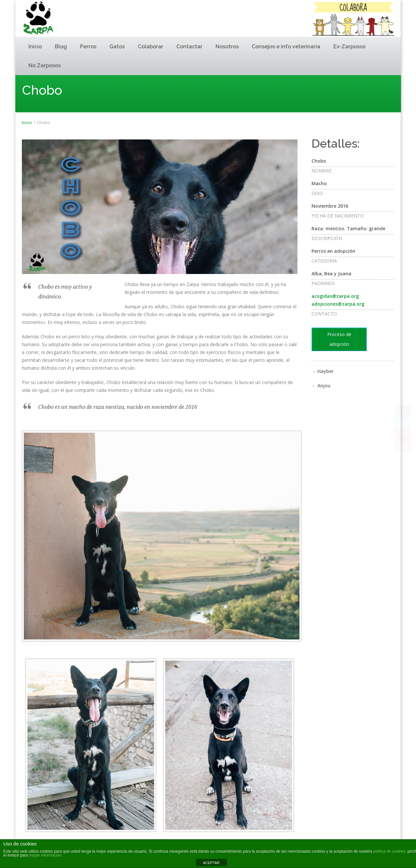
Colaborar (151, 47)
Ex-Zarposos (349, 47)
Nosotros (227, 47)
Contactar (189, 47)
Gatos (117, 47)
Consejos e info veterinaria (286, 47)
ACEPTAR (211, 863)
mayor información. (45, 855)
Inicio (35, 47)
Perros (88, 47)
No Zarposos (45, 65)
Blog (61, 47)
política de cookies (389, 851)
